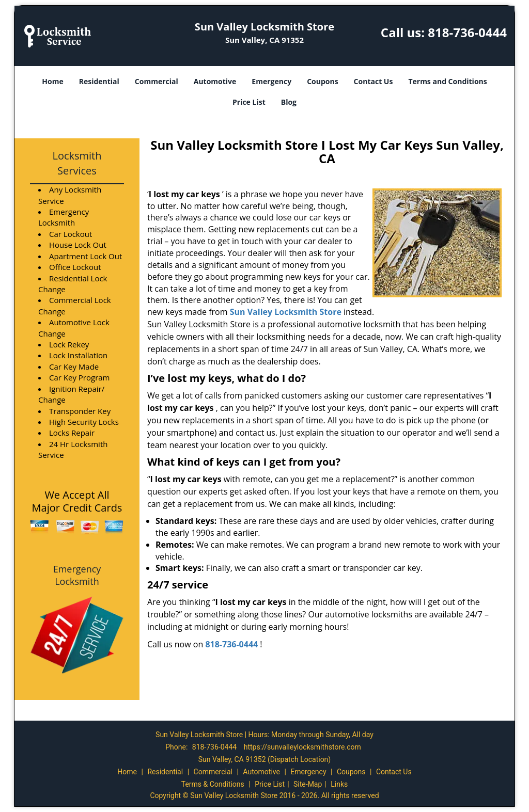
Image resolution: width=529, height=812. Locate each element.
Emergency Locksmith (77, 575)
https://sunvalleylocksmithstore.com (302, 747)
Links (339, 784)
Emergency (271, 81)
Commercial (157, 81)
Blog (289, 102)
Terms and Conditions (447, 81)
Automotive (215, 81)
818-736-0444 (467, 32)
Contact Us (374, 81)
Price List (249, 102)
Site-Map (308, 784)
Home (52, 81)
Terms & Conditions (213, 784)
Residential (99, 81)
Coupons (322, 81)
